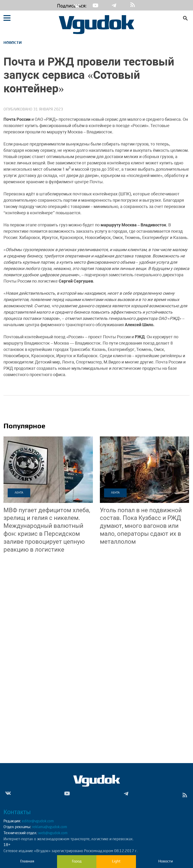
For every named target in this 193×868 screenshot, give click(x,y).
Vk (77, 5)
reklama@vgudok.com (50, 827)
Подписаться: (61, 6)
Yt (95, 5)
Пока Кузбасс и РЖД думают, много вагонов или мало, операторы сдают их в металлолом (141, 526)
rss (133, 5)
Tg (114, 5)
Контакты (17, 812)
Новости (13, 43)
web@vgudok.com (52, 833)
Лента (19, 493)
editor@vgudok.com (38, 821)
